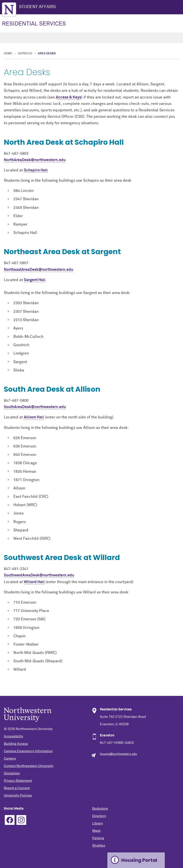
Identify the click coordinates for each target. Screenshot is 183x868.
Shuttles (99, 846)
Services (25, 54)
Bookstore (100, 809)
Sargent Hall (35, 280)
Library (98, 823)
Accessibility (13, 736)
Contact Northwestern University (29, 766)
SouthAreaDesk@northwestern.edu (35, 407)
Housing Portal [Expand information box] (139, 860)
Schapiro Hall (36, 170)
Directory (99, 816)
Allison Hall (34, 417)
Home (8, 54)
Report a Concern (17, 788)
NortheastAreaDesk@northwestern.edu (38, 270)
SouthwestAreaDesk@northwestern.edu (39, 575)
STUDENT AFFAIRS (37, 7)
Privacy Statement (18, 781)
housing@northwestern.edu (118, 754)
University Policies (18, 796)
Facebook (10, 820)
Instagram (21, 820)
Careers (10, 759)
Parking (98, 838)
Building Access (16, 744)
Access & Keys (69, 97)
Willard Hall (34, 582)
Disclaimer (12, 773)
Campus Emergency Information (28, 751)
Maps (96, 831)
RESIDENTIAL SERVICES (34, 24)
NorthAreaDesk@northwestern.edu (35, 160)
